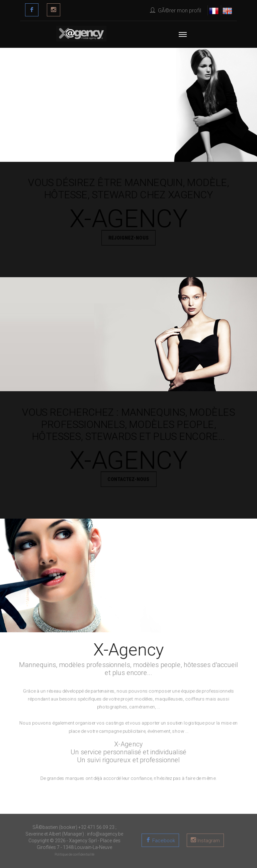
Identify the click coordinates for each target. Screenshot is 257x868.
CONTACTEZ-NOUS (128, 481)
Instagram (208, 841)
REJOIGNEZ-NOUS (128, 239)
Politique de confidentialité (74, 854)
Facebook (163, 841)
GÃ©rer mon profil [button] (176, 11)
